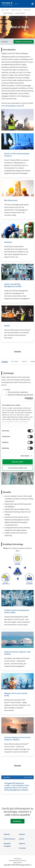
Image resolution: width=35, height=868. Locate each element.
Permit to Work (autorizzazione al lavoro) (17, 155)
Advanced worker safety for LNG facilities (17, 653)
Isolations (8, 242)
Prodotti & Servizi (16, 10)
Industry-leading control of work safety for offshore (17, 739)
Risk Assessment (11, 200)
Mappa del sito (18, 863)
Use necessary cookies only (17, 468)
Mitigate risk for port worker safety (16, 694)
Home (7, 10)
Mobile (7, 326)
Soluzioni (22, 834)
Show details (25, 456)
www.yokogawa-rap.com (14, 106)
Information (27, 10)
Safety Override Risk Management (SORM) (13, 285)
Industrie (7, 834)
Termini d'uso (17, 859)
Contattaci (17, 821)
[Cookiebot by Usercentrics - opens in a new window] (25, 398)
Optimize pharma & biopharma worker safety (17, 611)
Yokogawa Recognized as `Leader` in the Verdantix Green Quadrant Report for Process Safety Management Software (17, 787)
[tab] (5, 362)
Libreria (21, 839)
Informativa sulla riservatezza (18, 861)
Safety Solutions (8, 13)
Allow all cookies (17, 462)
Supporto (22, 843)
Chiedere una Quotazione (24, 42)
